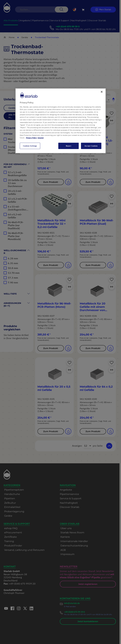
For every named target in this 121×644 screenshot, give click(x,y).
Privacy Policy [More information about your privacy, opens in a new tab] (31, 138)
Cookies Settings (30, 146)
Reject (69, 146)
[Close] (102, 92)
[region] (61, 121)
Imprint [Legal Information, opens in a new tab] (41, 138)
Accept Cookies (91, 146)
